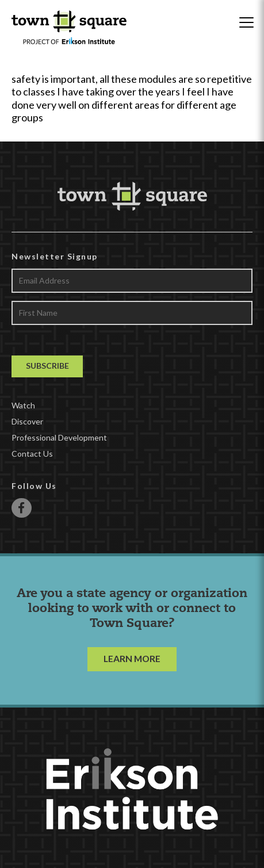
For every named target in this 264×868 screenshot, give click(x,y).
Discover (27, 421)
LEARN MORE (132, 658)
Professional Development (59, 437)
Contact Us (32, 454)
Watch (23, 405)
